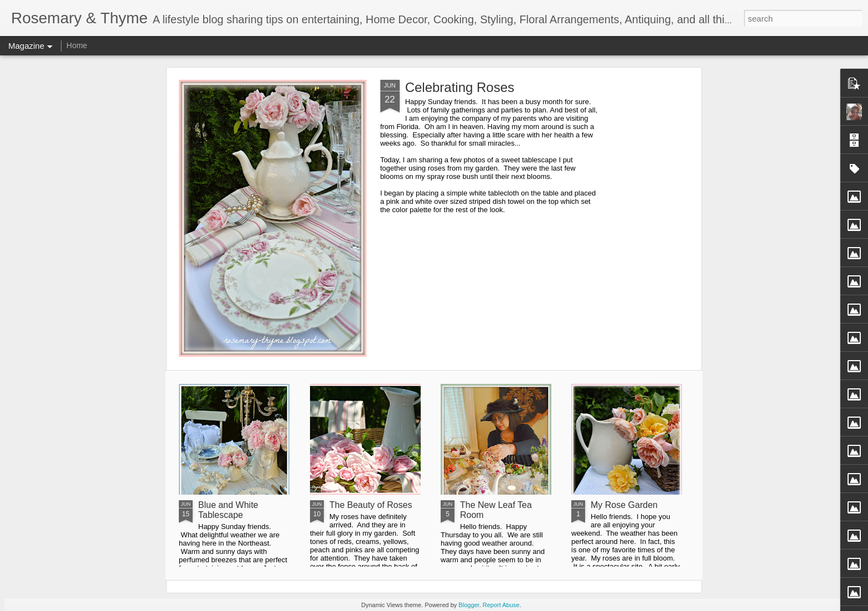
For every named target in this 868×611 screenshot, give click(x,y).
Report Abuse (501, 605)
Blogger (469, 605)
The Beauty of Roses (371, 505)
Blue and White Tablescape (228, 510)
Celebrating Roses (460, 87)
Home (77, 45)
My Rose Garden (624, 505)
